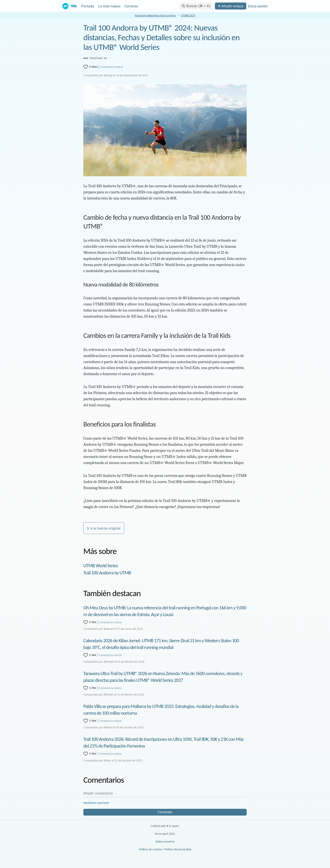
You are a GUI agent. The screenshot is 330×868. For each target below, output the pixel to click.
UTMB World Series (101, 566)
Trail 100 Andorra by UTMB (107, 573)
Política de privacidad (178, 849)
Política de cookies (150, 849)
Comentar (165, 812)
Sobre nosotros (165, 841)
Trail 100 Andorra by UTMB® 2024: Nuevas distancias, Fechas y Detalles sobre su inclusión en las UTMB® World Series (162, 37)
